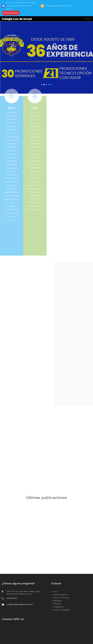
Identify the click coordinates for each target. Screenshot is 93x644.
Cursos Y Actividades (60, 610)
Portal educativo (11, 13)
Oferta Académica (59, 595)
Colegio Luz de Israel (17, 19)
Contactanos (57, 607)
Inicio (54, 592)
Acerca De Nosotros (60, 598)
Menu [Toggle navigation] (87, 19)
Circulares (56, 604)
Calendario (56, 601)
